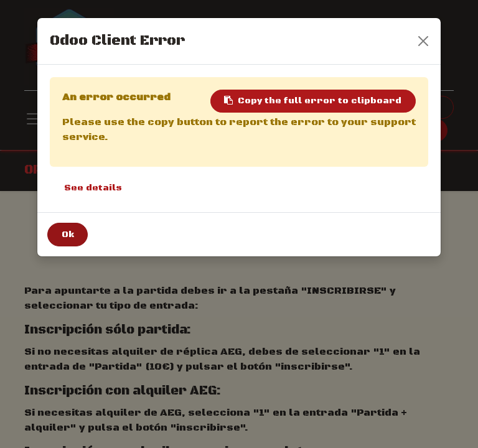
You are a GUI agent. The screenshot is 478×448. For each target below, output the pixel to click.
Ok (68, 235)
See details (93, 188)
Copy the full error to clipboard (313, 101)
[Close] (423, 41)
